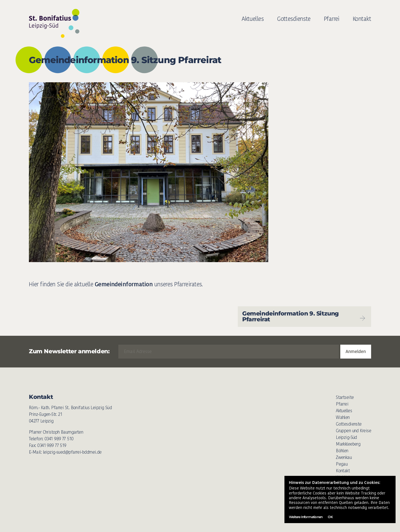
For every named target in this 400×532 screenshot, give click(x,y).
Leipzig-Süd (346, 437)
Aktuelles (253, 19)
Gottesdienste (294, 19)
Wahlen (343, 417)
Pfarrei (332, 19)
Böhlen (342, 451)
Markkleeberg (348, 444)
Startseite (345, 397)
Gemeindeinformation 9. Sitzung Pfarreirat (304, 316)
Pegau (342, 464)
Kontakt (362, 19)
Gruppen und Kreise (353, 431)
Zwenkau (344, 457)
